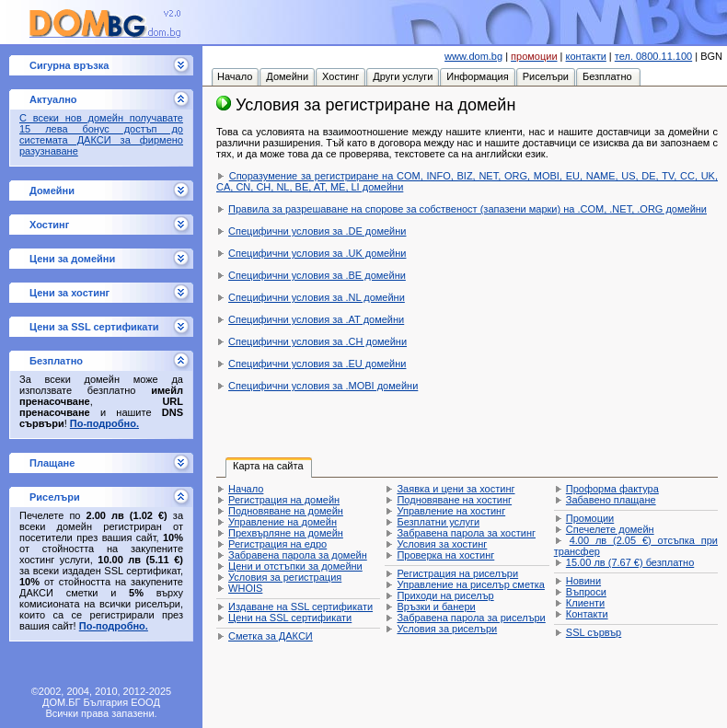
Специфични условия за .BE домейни (317, 275)
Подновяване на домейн (286, 511)
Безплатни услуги (438, 522)
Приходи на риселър (445, 595)
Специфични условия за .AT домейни (316, 319)
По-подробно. (104, 423)
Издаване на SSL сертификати (300, 607)
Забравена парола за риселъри (471, 618)
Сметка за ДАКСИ (271, 636)
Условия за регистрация (285, 577)
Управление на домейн (283, 522)
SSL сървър (594, 632)
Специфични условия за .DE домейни (317, 231)
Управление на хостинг (451, 511)
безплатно (630, 562)
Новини (583, 581)
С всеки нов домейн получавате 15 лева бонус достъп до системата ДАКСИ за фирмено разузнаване (101, 134)
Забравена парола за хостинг (466, 533)
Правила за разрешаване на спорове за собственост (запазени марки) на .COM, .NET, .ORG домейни (467, 209)
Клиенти (585, 603)
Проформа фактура (612, 489)
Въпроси (586, 592)
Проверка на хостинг (445, 555)
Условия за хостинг (442, 544)
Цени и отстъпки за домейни (295, 566)
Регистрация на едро (277, 544)
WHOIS (245, 588)
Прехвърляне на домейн (286, 533)
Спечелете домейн (610, 529)
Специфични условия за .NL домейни (317, 297)
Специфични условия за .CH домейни (317, 341)
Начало (246, 489)
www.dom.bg (473, 56)
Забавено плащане (611, 500)
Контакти (587, 614)
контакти (586, 56)
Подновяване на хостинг (454, 500)
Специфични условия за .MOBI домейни (323, 386)
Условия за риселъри (447, 629)
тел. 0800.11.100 (653, 56)
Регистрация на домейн (284, 500)
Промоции (590, 518)
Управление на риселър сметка (470, 584)
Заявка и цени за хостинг (456, 489)
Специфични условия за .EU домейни (317, 364)
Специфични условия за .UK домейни (317, 253)
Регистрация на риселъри (457, 573)
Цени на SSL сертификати (290, 618)
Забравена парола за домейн (298, 555)
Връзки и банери (436, 607)
